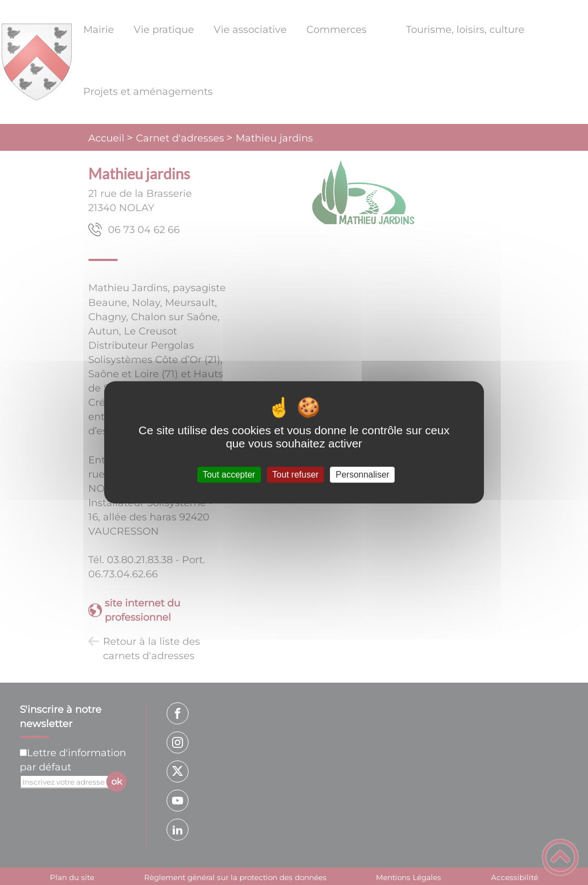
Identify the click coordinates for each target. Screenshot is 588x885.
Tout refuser (295, 475)
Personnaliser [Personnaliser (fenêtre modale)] (363, 475)
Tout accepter (229, 475)
